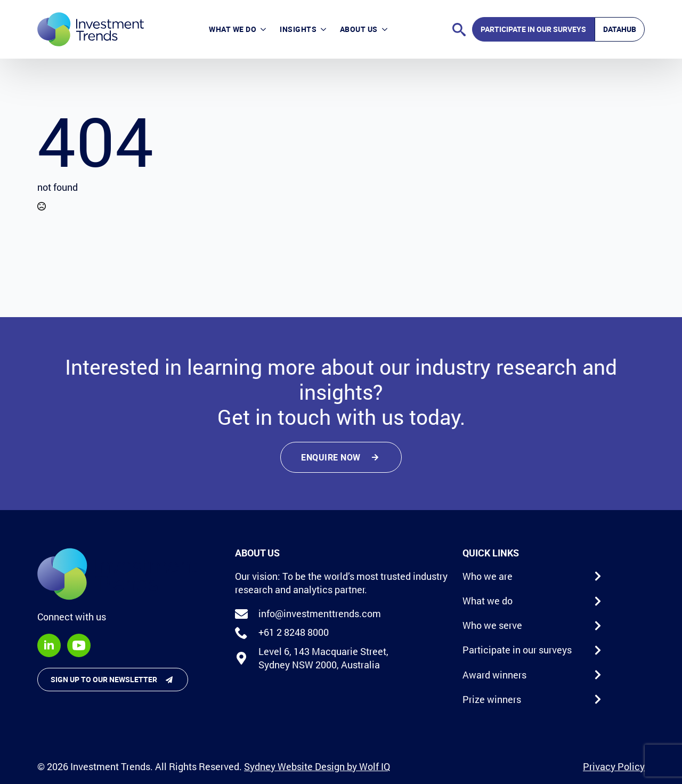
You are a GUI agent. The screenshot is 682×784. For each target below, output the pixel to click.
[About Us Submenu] (386, 29)
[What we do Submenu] (265, 29)
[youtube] (79, 645)
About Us (359, 29)
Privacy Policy (614, 766)
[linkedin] (49, 645)
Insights (298, 29)
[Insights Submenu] (325, 29)
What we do (233, 29)
